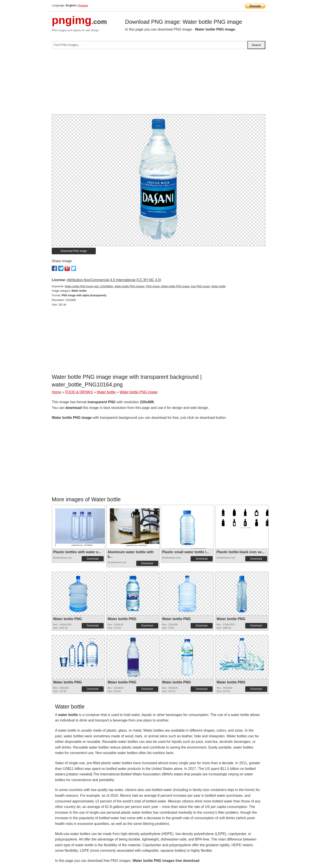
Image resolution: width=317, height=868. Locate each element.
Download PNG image (74, 251)
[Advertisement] (158, 83)
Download (93, 559)
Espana (83, 5)
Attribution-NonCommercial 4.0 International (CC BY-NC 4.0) (114, 280)
